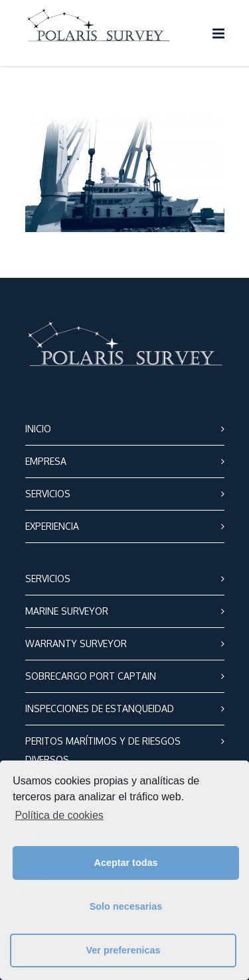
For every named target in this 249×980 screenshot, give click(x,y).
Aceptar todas (126, 863)
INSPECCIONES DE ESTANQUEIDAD (100, 708)
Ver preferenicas (124, 950)
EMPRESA (46, 461)
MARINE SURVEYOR (67, 611)
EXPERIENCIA (52, 526)
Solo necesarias (126, 906)
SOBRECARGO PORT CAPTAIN (91, 676)
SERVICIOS (48, 494)
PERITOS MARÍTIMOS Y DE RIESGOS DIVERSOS (103, 750)
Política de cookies (59, 815)
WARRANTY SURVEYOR (76, 643)
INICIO (38, 429)
